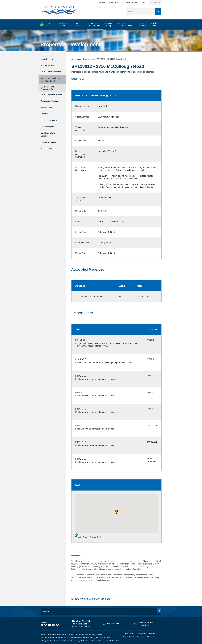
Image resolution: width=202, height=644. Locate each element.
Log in (157, 2)
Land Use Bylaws (50, 130)
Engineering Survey (51, 124)
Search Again (78, 79)
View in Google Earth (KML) (88, 536)
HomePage (72, 59)
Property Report (144, 296)
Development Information (48, 71)
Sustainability (48, 149)
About (135, 2)
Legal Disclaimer (129, 633)
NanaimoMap (48, 113)
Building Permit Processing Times (48, 90)
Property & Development (71, 44)
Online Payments (115, 2)
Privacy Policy (142, 633)
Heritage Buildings (50, 144)
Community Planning (47, 106)
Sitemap (152, 633)
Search (158, 12)
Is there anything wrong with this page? (91, 599)
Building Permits (49, 64)
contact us (89, 637)
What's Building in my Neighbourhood (50, 81)
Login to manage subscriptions (115, 72)
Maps (127, 2)
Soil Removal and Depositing (50, 137)
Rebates (45, 119)
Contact (143, 2)
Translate (101, 2)
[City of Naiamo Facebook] (42, 625)
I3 (120, 296)
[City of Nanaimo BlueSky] (58, 625)
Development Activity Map (48, 98)
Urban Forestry (49, 59)
